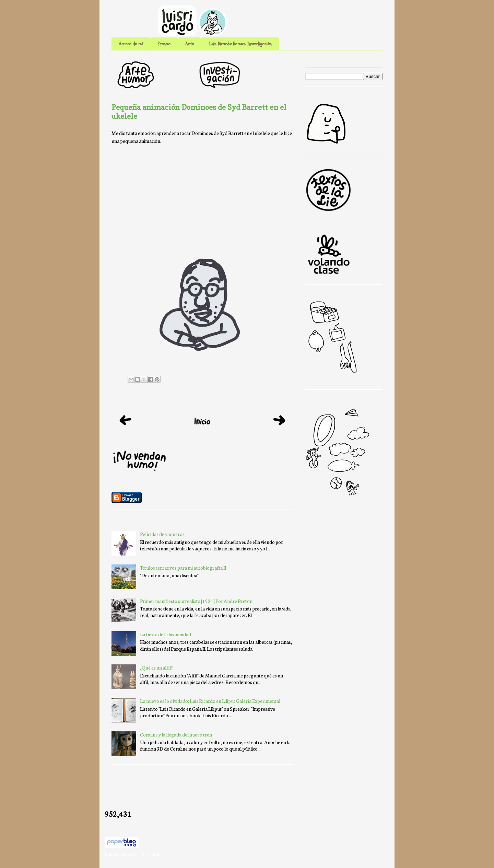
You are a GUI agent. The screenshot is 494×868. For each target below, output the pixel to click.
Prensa (164, 44)
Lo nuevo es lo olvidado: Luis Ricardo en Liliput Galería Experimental (210, 701)
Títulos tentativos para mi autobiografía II (183, 568)
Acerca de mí (131, 44)
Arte (190, 44)
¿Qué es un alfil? (156, 667)
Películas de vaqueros (162, 534)
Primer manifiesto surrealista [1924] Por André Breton (196, 601)
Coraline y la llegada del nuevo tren (176, 734)
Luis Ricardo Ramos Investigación (240, 44)
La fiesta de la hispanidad (166, 634)
